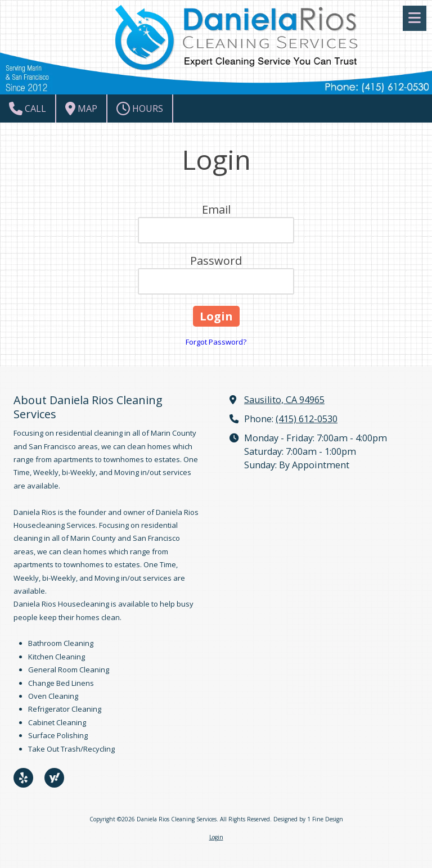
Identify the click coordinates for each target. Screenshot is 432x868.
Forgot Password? (216, 342)
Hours (140, 108)
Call (28, 108)
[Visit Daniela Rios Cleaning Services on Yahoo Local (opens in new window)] (54, 778)
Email (216, 209)
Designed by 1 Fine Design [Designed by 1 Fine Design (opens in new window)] (308, 819)
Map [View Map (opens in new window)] (81, 108)
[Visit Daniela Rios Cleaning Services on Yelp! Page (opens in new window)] (23, 778)
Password (216, 261)
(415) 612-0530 (307, 419)
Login (216, 837)
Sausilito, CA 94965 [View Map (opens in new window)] (284, 400)
